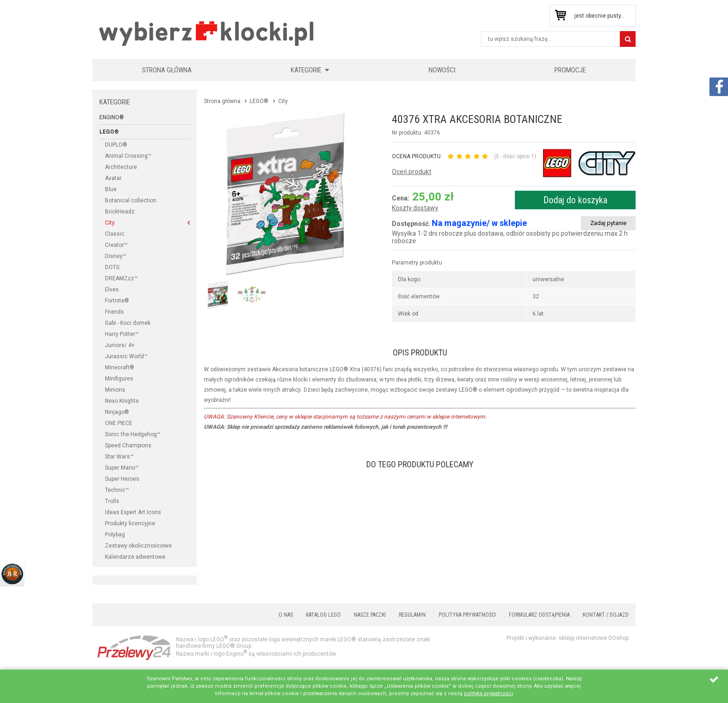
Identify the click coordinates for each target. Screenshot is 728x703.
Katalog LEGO (323, 615)
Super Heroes (122, 479)
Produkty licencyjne (130, 523)
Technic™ (117, 490)
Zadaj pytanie (608, 223)
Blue (111, 189)
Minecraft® (120, 368)
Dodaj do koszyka (575, 200)
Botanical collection (131, 200)
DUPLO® (116, 145)
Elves (112, 290)
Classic (115, 234)
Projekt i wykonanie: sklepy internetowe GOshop (568, 638)
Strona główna (167, 70)
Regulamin (412, 615)
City (110, 223)
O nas (286, 615)
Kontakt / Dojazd (606, 615)
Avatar (113, 178)
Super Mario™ (122, 468)
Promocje (570, 70)
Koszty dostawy (415, 208)
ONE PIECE (119, 423)
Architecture (121, 167)
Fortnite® (117, 301)
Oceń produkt (412, 172)
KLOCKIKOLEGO (207, 33)
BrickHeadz (120, 212)
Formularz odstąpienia (539, 615)
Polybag (115, 535)
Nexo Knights (122, 401)
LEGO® (109, 132)
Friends (114, 312)
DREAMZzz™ (121, 278)
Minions (115, 390)
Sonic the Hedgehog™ (133, 434)
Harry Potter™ (122, 334)
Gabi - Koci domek (128, 323)
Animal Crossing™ (128, 156)
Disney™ (116, 256)
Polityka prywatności (467, 615)
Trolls (112, 501)
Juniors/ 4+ (120, 345)
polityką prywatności (488, 693)
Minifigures (119, 379)
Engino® (112, 117)
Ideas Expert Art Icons (133, 512)
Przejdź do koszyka (560, 16)
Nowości (442, 70)
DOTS (112, 267)
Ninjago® (117, 412)
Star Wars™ (119, 457)
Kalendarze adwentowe (135, 557)
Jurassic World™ (126, 356)
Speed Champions (128, 445)
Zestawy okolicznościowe (138, 546)
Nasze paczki (370, 615)
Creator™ (116, 245)
